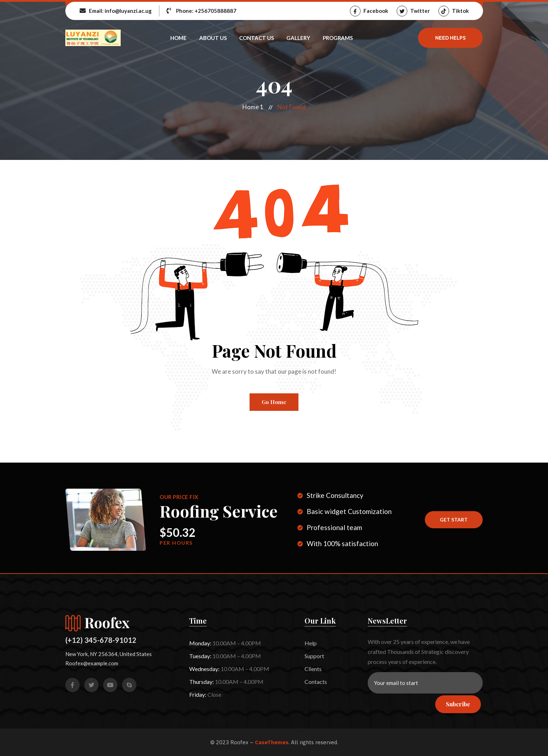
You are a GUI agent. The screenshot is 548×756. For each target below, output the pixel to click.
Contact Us (257, 38)
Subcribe (458, 704)
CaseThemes (272, 742)
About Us (213, 38)
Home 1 (253, 107)
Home (179, 38)
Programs (338, 38)
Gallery (298, 38)
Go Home (274, 402)
